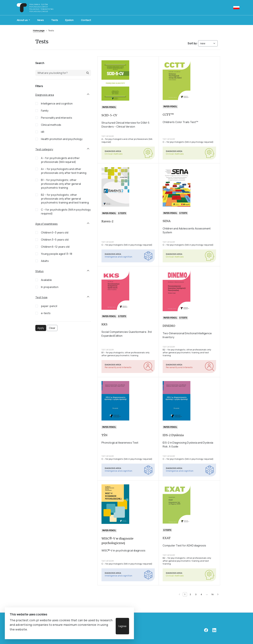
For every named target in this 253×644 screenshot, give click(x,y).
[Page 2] (190, 594)
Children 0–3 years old (55, 233)
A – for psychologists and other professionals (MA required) (60, 160)
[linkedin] (214, 631)
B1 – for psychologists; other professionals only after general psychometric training (61, 184)
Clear (52, 328)
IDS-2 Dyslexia (173, 435)
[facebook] (206, 631)
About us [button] (22, 20)
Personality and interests (57, 118)
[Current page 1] (185, 594)
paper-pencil (49, 306)
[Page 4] (201, 594)
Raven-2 (107, 221)
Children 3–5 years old (55, 240)
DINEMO (169, 326)
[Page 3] (196, 594)
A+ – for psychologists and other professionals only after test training (64, 171)
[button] (88, 73)
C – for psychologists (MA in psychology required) (66, 212)
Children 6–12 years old (55, 247)
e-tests (46, 313)
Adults (45, 261)
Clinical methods (51, 125)
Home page (39, 30)
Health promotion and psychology (62, 139)
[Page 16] (212, 594)
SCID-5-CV (109, 115)
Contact (86, 20)
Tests (55, 20)
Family (45, 111)
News (40, 20)
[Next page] (218, 594)
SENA (167, 221)
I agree (122, 626)
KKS (104, 324)
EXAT (167, 538)
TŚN (104, 435)
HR (43, 132)
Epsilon (69, 20)
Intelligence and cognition (57, 104)
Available (46, 280)
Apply (41, 328)
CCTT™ (168, 115)
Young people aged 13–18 (57, 254)
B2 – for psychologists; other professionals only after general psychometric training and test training (65, 199)
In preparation (50, 287)
